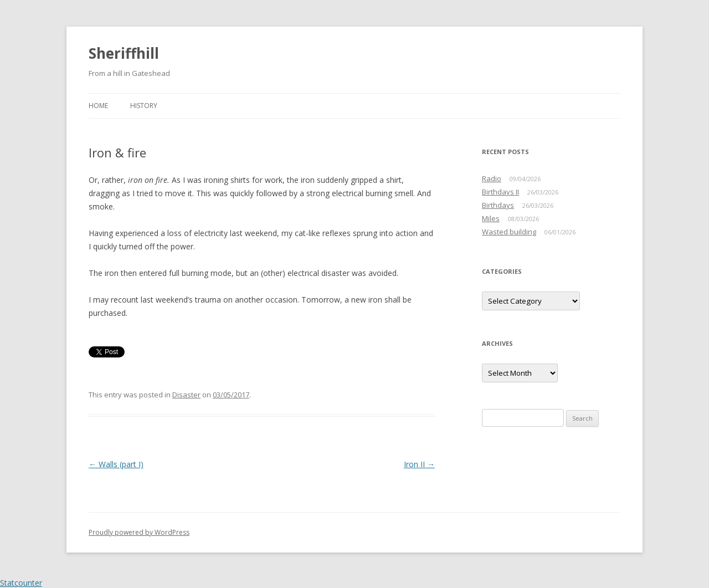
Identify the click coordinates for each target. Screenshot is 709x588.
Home (98, 106)
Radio (492, 178)
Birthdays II (500, 192)
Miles (491, 218)
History (144, 106)
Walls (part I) (116, 464)
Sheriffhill (124, 53)
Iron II (419, 464)
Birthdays (498, 205)
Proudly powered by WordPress (139, 532)
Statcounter (21, 583)
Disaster (186, 395)
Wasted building (509, 232)
